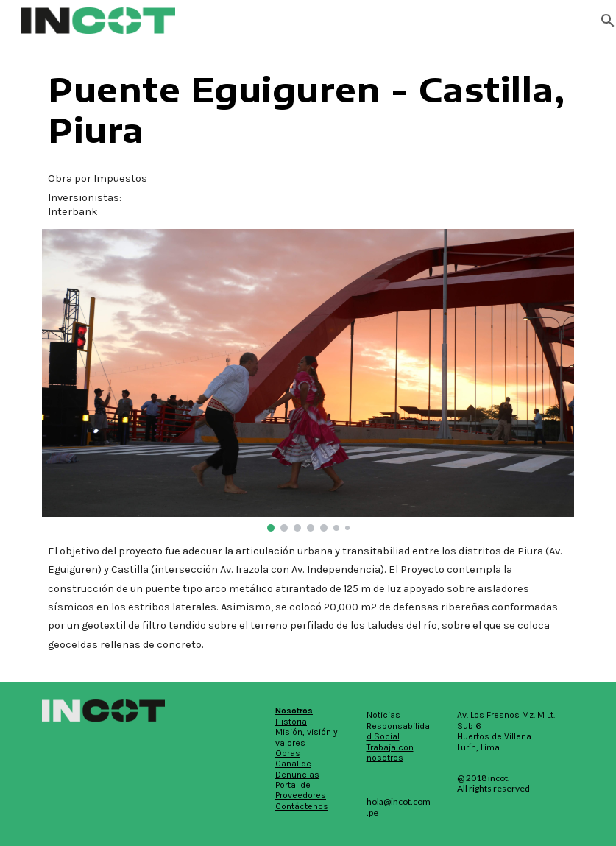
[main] (308, 110)
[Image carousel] (308, 380)
